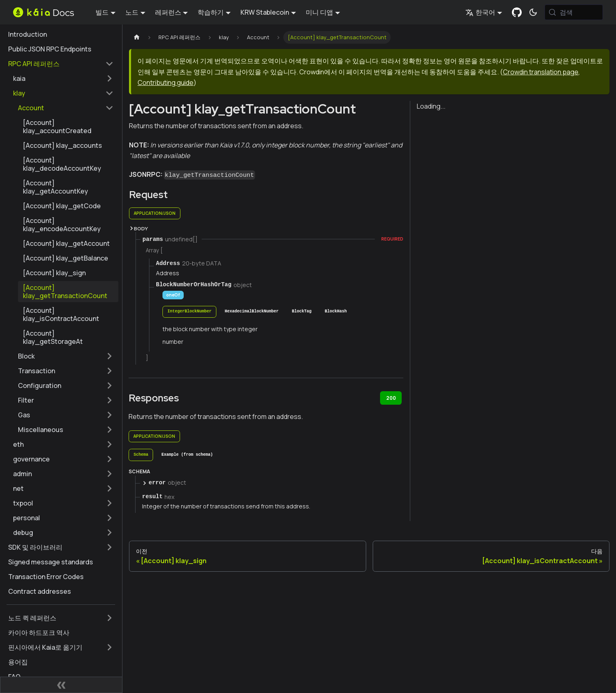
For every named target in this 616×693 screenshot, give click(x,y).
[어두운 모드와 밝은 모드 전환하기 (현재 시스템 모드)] (533, 12)
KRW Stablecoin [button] (265, 12)
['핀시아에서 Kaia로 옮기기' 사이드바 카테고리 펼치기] (109, 647)
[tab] (189, 312)
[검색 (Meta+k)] (574, 12)
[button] (63, 78)
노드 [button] (132, 12)
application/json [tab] (155, 213)
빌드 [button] (102, 12)
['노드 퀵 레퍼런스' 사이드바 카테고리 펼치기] (109, 618)
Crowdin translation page (541, 72)
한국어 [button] (480, 12)
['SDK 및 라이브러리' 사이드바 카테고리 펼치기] (109, 547)
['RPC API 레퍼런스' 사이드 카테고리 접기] (109, 64)
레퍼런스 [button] (168, 12)
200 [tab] (391, 398)
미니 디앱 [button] (319, 12)
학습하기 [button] (211, 12)
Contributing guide (166, 82)
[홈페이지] (137, 37)
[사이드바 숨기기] (61, 685)
